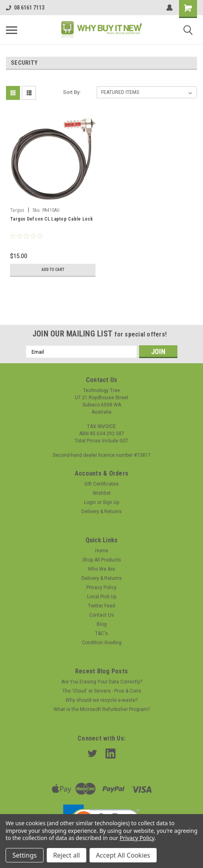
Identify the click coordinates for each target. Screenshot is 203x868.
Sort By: (72, 92)
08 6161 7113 (25, 8)
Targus (17, 210)
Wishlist (102, 493)
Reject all (67, 855)
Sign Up (111, 502)
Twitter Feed (101, 606)
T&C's (101, 633)
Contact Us (101, 615)
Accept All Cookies (123, 855)
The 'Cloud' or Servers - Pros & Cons (102, 691)
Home (102, 551)
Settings (25, 855)
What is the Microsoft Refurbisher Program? (102, 709)
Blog (102, 624)
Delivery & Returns (102, 512)
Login (90, 502)
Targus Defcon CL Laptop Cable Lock (52, 219)
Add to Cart (53, 270)
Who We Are (101, 569)
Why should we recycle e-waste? (101, 700)
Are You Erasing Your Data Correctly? (102, 682)
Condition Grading (102, 643)
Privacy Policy (101, 587)
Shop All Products (102, 560)
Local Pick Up (102, 597)
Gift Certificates (101, 484)
